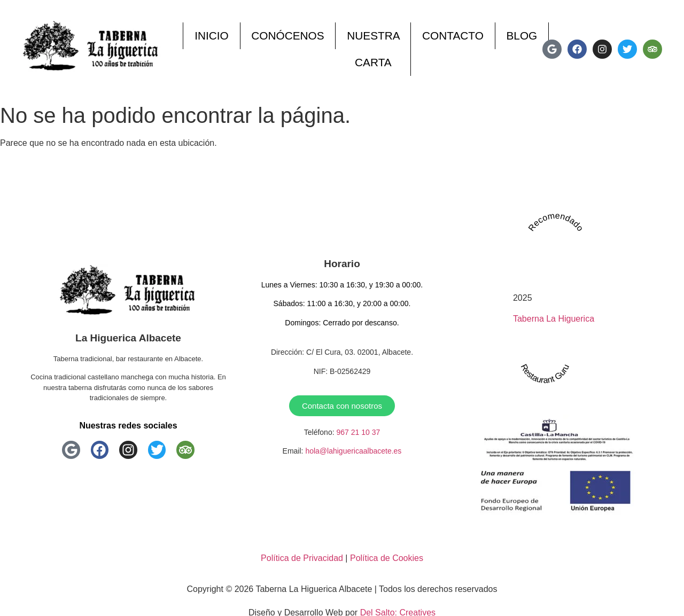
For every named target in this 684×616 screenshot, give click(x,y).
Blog (522, 36)
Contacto (453, 36)
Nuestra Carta (373, 49)
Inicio (212, 36)
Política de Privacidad (302, 558)
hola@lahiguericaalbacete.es (353, 451)
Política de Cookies (387, 558)
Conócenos (287, 36)
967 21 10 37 (358, 432)
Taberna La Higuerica (554, 319)
